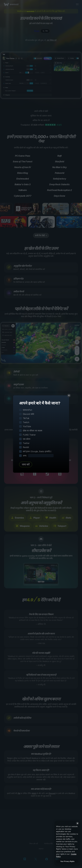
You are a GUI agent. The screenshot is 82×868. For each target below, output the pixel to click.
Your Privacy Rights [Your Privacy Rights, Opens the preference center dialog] (67, 861)
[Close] (77, 823)
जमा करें (26, 465)
